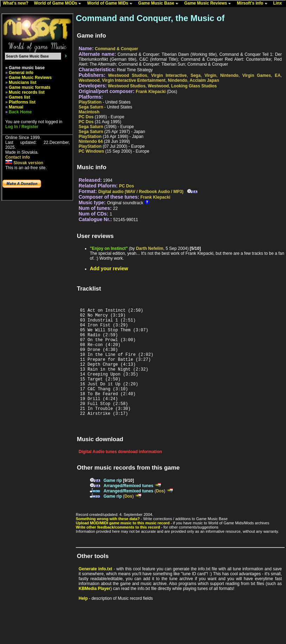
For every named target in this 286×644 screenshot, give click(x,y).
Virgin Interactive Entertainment (134, 80)
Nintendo (229, 75)
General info (21, 73)
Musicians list (23, 82)
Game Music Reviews (209, 4)
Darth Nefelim (149, 248)
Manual (16, 107)
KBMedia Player (95, 612)
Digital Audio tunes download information (120, 475)
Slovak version (24, 163)
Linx (279, 4)
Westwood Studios (128, 75)
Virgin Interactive (169, 75)
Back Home (20, 112)
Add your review (109, 268)
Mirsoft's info (254, 4)
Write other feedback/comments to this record (118, 550)
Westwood (89, 80)
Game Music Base (160, 4)
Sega (196, 75)
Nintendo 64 (91, 141)
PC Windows (91, 151)
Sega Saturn (91, 107)
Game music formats (30, 87)
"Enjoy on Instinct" (109, 248)
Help (83, 622)
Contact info (18, 157)
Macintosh (89, 112)
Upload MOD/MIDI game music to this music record (123, 546)
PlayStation (90, 102)
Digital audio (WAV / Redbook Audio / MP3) (141, 192)
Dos (160, 514)
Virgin (211, 75)
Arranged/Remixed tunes (128, 509)
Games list (19, 97)
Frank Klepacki (151, 92)
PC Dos (86, 117)
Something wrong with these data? (108, 542)
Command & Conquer (116, 49)
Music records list (27, 92)
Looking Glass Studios (194, 86)
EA (278, 75)
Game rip (113, 504)
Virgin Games (257, 75)
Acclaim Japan (204, 80)
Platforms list (22, 102)
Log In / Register (22, 127)
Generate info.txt (95, 592)
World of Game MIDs (111, 4)
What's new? (17, 4)
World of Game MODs (59, 4)
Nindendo (177, 80)
